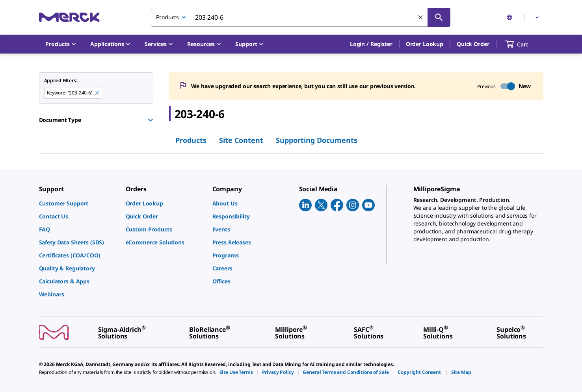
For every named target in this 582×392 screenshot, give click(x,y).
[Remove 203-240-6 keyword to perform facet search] (97, 93)
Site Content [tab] (241, 140)
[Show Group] (151, 120)
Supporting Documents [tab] (317, 140)
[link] (78, 203)
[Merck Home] (69, 17)
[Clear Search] (420, 17)
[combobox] (301, 17)
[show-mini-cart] (524, 44)
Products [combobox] (167, 17)
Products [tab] (191, 140)
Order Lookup (425, 44)
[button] (371, 44)
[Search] (439, 17)
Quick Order (473, 44)
